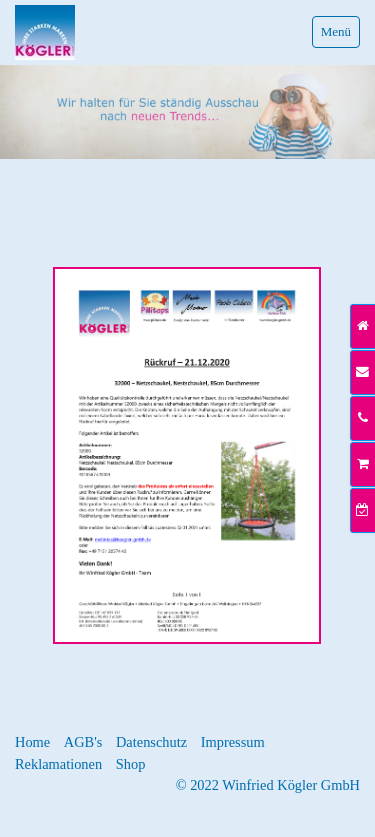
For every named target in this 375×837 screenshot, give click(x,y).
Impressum (233, 742)
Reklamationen (58, 764)
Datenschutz (151, 742)
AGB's (83, 742)
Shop (131, 764)
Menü (336, 31)
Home (32, 742)
